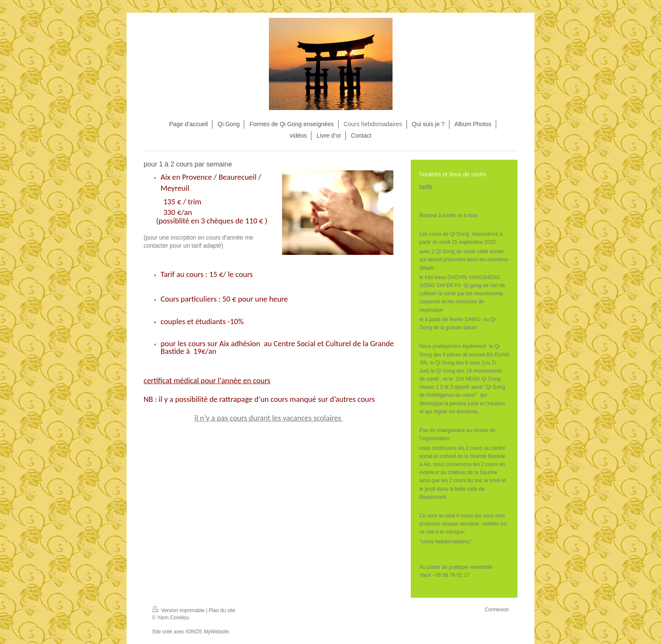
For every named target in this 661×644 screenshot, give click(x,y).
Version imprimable (179, 610)
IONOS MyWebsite (207, 632)
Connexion (497, 610)
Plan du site (222, 610)
